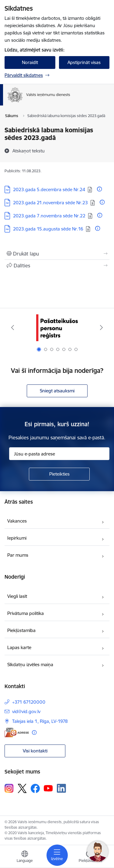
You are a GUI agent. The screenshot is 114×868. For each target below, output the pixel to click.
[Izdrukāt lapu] (57, 254)
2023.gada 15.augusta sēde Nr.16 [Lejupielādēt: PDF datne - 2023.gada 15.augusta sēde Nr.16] (48, 229)
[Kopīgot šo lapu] (57, 266)
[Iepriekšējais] (13, 327)
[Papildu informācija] (99, 189)
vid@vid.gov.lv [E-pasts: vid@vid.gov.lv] (26, 711)
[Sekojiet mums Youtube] (48, 788)
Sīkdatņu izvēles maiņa (30, 664)
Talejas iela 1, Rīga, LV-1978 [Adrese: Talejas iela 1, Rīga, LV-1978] (40, 721)
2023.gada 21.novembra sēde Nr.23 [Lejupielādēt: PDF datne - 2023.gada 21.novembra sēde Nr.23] (50, 203)
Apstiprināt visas (84, 62)
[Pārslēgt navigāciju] (57, 855)
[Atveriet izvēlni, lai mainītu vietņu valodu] (25, 857)
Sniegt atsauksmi (57, 391)
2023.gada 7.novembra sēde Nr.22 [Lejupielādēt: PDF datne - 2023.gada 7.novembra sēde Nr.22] (49, 216)
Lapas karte (19, 647)
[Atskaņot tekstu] (29, 151)
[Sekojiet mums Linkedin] (61, 788)
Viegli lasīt (17, 596)
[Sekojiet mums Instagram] (9, 788)
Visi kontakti (35, 751)
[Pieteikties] (59, 474)
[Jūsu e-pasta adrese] (59, 454)
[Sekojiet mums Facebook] (35, 788)
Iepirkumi (17, 538)
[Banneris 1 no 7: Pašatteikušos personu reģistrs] (57, 328)
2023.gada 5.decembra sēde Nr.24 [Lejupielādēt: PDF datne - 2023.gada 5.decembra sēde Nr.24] (49, 189)
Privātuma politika (26, 613)
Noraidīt (30, 62)
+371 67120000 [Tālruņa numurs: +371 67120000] (29, 702)
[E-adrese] (17, 732)
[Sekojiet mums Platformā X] (22, 788)
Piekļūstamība (21, 630)
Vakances (17, 521)
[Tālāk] (101, 327)
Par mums (18, 555)
